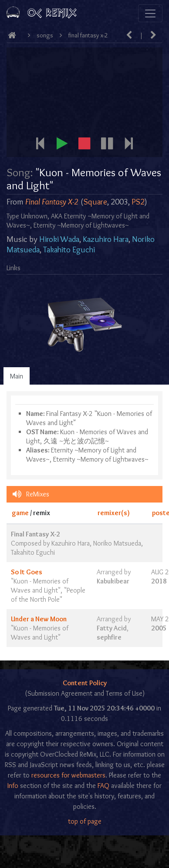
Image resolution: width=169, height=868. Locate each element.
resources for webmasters (68, 775)
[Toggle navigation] (150, 13)
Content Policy (85, 683)
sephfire (109, 637)
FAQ (103, 786)
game (20, 513)
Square (95, 202)
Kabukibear (113, 581)
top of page (85, 821)
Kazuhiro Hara (106, 239)
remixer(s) (114, 513)
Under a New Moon (39, 619)
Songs (45, 35)
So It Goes (27, 572)
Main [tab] (17, 376)
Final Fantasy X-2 (88, 35)
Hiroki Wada (59, 239)
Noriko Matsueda (117, 543)
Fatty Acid (112, 628)
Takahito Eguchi (69, 250)
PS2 (138, 202)
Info (13, 786)
